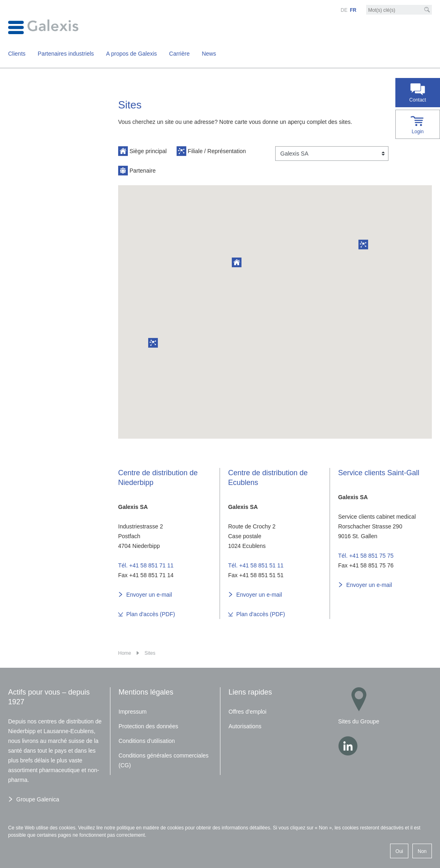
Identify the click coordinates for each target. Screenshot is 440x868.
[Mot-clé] (399, 10)
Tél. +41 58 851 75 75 (366, 556)
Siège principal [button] (142, 151)
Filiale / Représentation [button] (211, 151)
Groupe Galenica (38, 799)
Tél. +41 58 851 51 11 (256, 565)
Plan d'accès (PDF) (151, 614)
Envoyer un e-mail (149, 595)
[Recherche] (427, 10)
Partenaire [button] (137, 171)
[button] (363, 245)
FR (353, 10)
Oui (399, 851)
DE (344, 10)
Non (422, 851)
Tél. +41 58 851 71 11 (146, 565)
